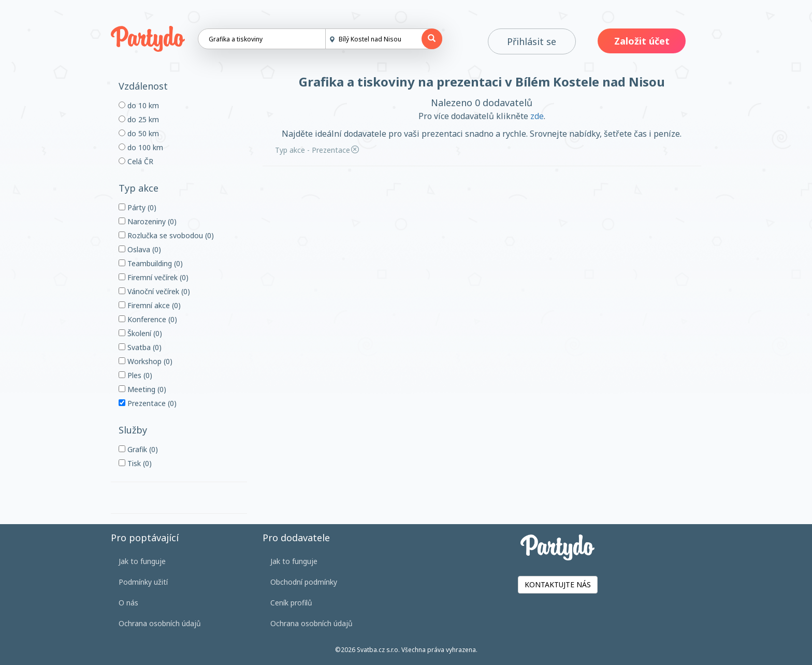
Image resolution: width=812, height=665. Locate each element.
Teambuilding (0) (151, 263)
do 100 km (141, 147)
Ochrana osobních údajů (160, 623)
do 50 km (139, 133)
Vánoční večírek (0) (154, 291)
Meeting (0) (142, 389)
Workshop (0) (146, 361)
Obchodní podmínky (304, 582)
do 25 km (139, 119)
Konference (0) (148, 319)
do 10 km (139, 105)
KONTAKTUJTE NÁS (558, 584)
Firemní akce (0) (150, 305)
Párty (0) (137, 207)
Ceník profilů (291, 603)
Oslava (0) (140, 249)
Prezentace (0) (148, 403)
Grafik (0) (138, 449)
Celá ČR (136, 161)
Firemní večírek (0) (154, 277)
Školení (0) (140, 333)
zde (537, 116)
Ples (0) (135, 375)
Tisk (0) (135, 463)
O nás (128, 603)
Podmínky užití (143, 582)
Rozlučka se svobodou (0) (166, 235)
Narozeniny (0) (148, 221)
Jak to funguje (142, 561)
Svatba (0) (140, 347)
